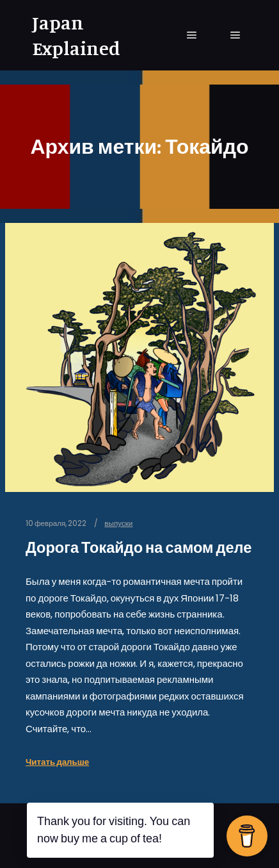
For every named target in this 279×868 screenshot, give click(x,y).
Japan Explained (76, 35)
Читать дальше (57, 762)
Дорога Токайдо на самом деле (139, 547)
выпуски (118, 523)
